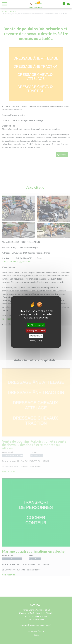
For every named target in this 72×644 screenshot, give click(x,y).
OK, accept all (36, 325)
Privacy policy (36, 340)
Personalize (36, 336)
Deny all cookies (36, 330)
